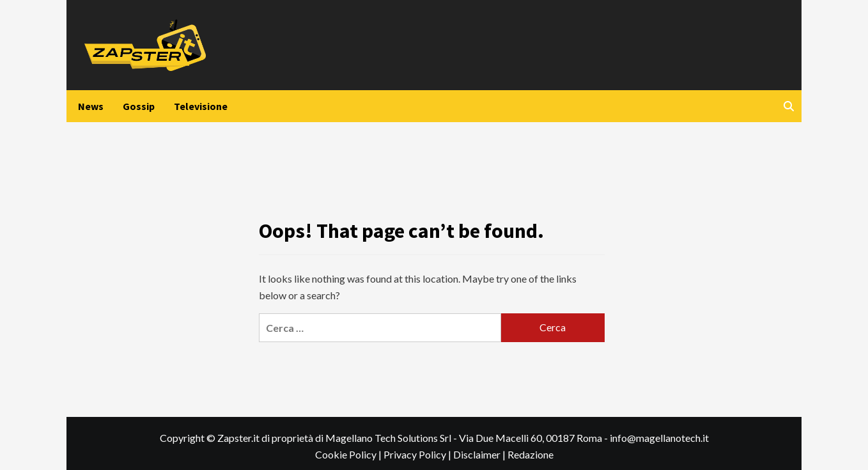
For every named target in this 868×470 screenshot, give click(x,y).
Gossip (139, 106)
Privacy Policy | (418, 454)
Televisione (201, 106)
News (91, 106)
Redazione (531, 454)
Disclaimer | (480, 454)
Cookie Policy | (349, 454)
